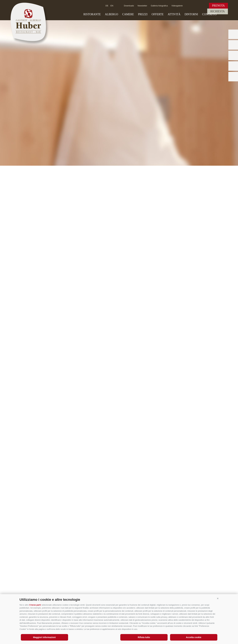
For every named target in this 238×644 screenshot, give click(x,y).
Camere (128, 14)
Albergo (112, 14)
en (112, 6)
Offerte (158, 14)
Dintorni (191, 14)
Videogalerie (177, 6)
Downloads (129, 6)
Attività (174, 14)
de (107, 6)
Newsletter (142, 6)
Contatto (209, 14)
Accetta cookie (194, 637)
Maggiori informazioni (44, 637)
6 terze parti (35, 605)
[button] (218, 598)
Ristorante (92, 14)
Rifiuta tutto (144, 637)
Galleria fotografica (159, 6)
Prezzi (143, 14)
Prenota (218, 6)
